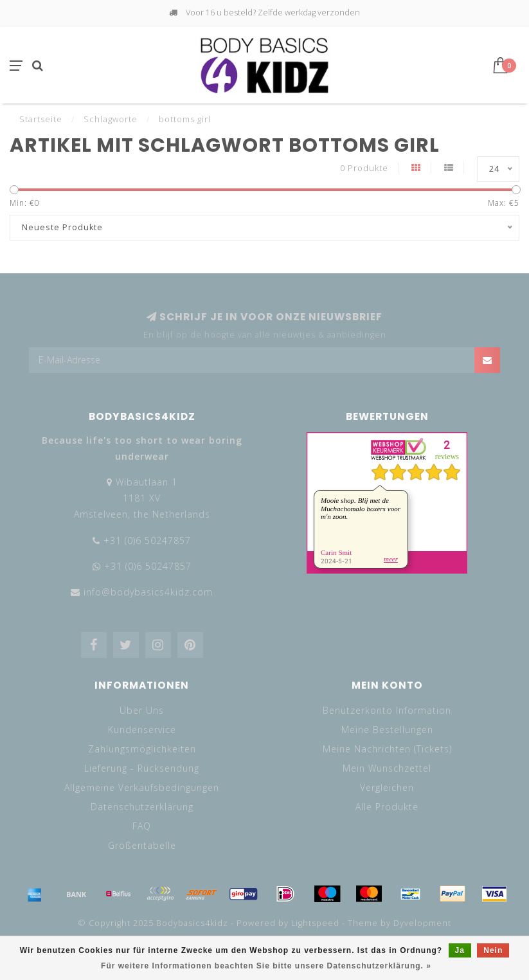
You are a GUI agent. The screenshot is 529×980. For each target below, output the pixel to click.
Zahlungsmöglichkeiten (142, 749)
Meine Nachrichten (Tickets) (387, 749)
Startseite (41, 119)
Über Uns (142, 710)
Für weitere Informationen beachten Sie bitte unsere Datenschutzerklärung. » (266, 966)
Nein (493, 950)
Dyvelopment (422, 923)
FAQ (142, 826)
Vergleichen (387, 787)
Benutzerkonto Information (387, 710)
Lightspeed (315, 923)
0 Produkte (364, 168)
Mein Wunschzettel (387, 768)
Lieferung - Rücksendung (142, 768)
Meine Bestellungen (387, 730)
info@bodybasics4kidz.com (148, 592)
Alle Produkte (387, 807)
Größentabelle (142, 845)
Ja (460, 950)
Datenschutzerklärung (142, 807)
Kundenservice (142, 730)
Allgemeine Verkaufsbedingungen (142, 787)
